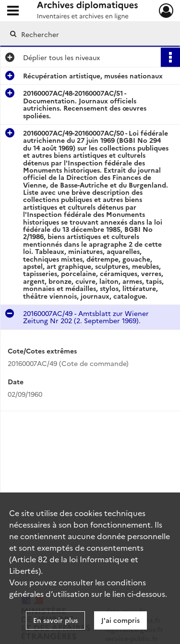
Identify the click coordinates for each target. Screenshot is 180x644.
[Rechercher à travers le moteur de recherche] (89, 34)
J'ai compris (120, 620)
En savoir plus (55, 620)
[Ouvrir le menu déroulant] (13, 12)
